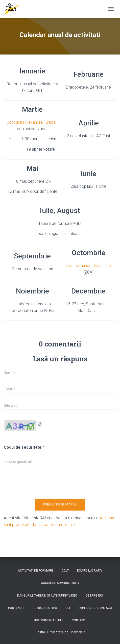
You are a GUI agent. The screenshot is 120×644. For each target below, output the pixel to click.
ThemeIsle (77, 632)
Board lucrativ (90, 571)
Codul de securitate (23, 447)
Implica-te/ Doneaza (95, 608)
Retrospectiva (45, 608)
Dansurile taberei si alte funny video (47, 596)
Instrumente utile (49, 620)
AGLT (65, 571)
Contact (79, 620)
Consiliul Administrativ (60, 583)
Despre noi (94, 596)
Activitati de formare (35, 571)
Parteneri (16, 608)
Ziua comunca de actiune (88, 266)
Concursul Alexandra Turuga (31, 122)
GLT (68, 608)
